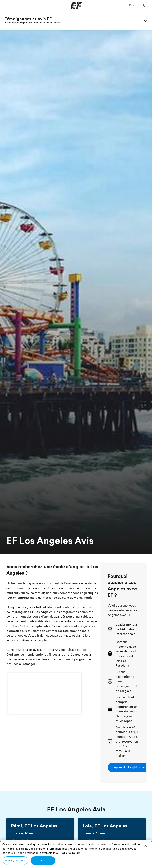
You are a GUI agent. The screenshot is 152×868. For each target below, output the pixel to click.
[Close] (146, 846)
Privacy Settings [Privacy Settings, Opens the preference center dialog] (15, 860)
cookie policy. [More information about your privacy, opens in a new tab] (71, 853)
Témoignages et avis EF (28, 19)
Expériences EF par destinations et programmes (33, 22)
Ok (43, 860)
